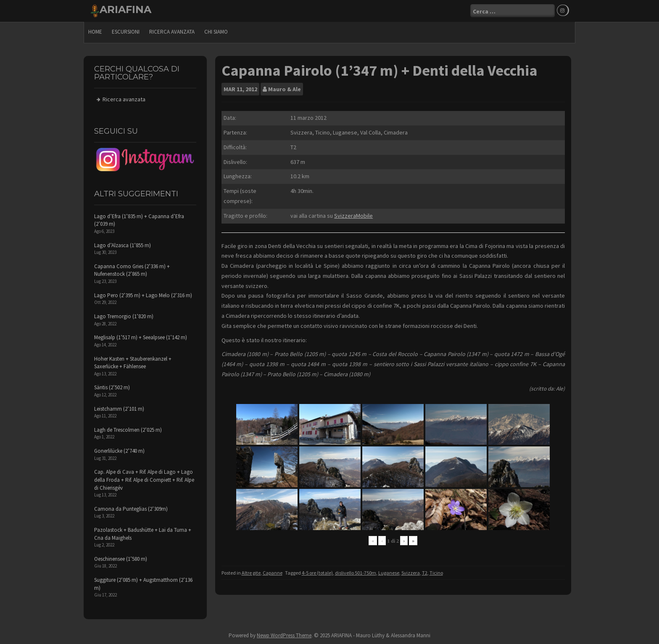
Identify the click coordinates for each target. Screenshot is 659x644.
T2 (425, 573)
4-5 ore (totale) (317, 573)
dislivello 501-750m (356, 573)
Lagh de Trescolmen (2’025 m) (128, 430)
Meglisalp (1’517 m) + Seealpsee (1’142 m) (141, 337)
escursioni (126, 32)
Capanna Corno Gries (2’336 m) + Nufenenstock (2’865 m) (132, 270)
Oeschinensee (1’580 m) (121, 559)
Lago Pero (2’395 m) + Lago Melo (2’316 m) (143, 295)
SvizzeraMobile (353, 216)
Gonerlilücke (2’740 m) (119, 451)
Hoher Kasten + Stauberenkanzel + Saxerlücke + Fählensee (133, 363)
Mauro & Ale (285, 89)
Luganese (389, 573)
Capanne (273, 573)
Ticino (436, 573)
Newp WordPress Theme (284, 635)
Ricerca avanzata (172, 32)
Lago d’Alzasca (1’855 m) (123, 245)
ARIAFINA (125, 9)
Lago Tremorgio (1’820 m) (124, 316)
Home (95, 32)
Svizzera (411, 573)
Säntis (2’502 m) (112, 387)
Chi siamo (216, 32)
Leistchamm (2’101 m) (119, 409)
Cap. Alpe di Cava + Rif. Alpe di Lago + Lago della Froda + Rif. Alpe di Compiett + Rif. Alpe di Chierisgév (144, 480)
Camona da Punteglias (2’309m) (131, 509)
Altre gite (251, 573)
